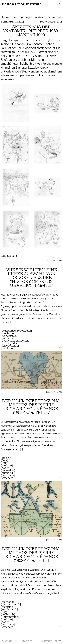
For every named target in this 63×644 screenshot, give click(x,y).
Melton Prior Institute (22, 4)
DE (60, 347)
